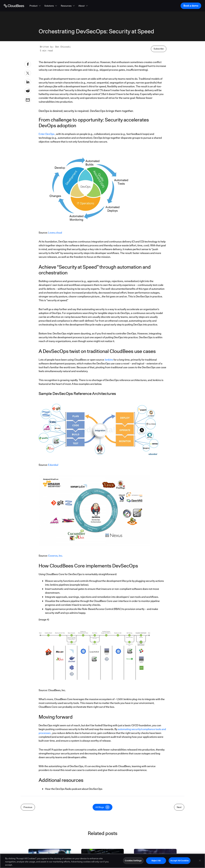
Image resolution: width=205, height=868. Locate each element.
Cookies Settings (133, 861)
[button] (35, 6)
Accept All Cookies (180, 861)
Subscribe (159, 49)
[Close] (200, 861)
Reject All (156, 861)
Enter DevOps (47, 134)
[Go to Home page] (14, 6)
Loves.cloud (55, 233)
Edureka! (53, 465)
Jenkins (109, 360)
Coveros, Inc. (55, 556)
